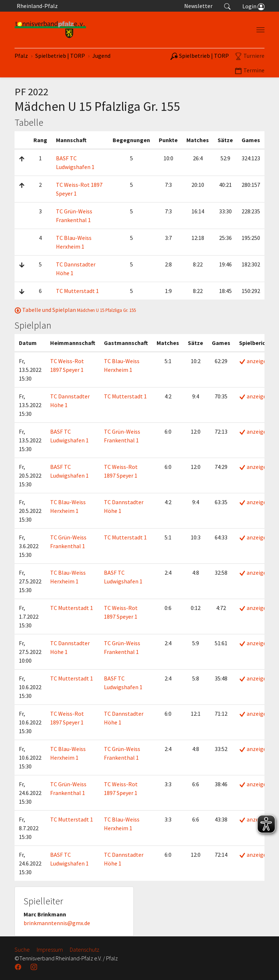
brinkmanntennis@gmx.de (57, 923)
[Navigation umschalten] (260, 30)
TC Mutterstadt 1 (77, 291)
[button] (227, 6)
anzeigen (254, 361)
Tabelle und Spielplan (75, 310)
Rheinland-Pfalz (36, 6)
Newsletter (198, 6)
